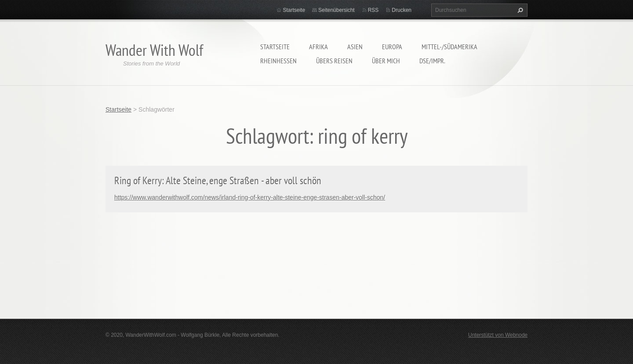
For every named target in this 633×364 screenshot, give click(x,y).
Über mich (386, 61)
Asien (355, 47)
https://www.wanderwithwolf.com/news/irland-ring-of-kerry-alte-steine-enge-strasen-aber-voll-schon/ (250, 197)
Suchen (519, 10)
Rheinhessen (278, 61)
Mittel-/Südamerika (449, 47)
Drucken (402, 10)
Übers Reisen (334, 61)
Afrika (318, 47)
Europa (392, 47)
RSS (373, 10)
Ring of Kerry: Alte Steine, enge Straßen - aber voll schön (218, 180)
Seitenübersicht (337, 10)
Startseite (275, 47)
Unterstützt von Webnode (498, 335)
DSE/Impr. (432, 61)
